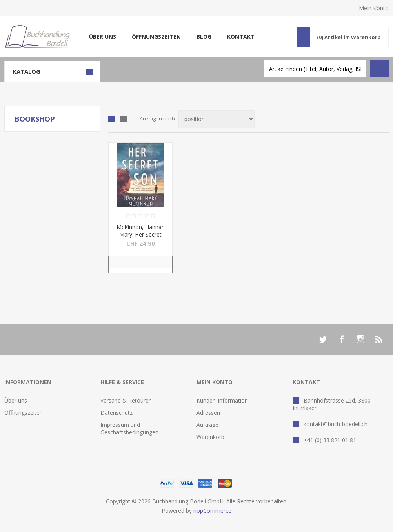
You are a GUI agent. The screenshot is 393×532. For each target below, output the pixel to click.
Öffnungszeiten (156, 37)
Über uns (103, 37)
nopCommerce (212, 511)
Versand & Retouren (126, 400)
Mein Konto (374, 8)
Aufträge (207, 425)
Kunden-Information (222, 400)
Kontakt (241, 37)
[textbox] (315, 69)
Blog (204, 37)
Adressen (208, 413)
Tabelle (112, 119)
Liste (124, 119)
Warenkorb (210, 437)
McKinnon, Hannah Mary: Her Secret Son (141, 234)
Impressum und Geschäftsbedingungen (129, 428)
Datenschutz (116, 413)
